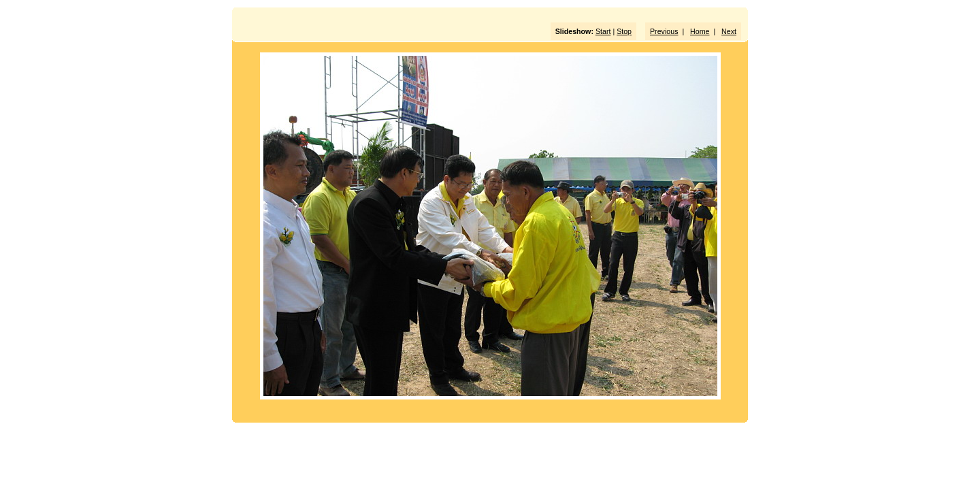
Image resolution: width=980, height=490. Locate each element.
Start (603, 31)
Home (700, 31)
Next (729, 31)
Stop (624, 31)
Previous (664, 31)
